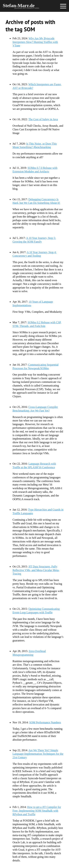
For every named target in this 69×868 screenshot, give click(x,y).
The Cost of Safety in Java (43, 119)
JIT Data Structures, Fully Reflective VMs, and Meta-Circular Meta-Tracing (36, 570)
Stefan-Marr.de (19, 5)
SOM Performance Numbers (45, 722)
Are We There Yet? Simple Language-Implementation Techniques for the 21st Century (38, 754)
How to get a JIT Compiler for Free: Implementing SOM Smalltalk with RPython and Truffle (37, 811)
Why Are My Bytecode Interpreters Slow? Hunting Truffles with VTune (35, 42)
